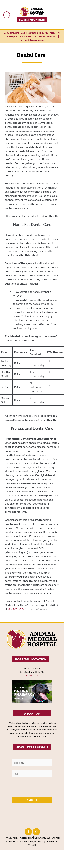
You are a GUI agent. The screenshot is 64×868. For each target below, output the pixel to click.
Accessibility (26, 838)
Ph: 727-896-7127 (48, 36)
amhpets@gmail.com (32, 40)
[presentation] (36, 787)
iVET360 (32, 845)
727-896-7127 (16, 609)
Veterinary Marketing (35, 841)
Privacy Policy (12, 838)
